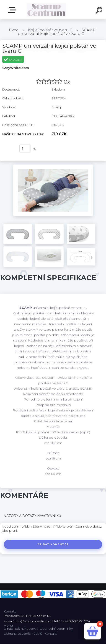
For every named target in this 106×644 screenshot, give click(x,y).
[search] (100, 11)
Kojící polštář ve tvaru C (50, 30)
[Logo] (46, 10)
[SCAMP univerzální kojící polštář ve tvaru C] (53, 166)
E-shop (13, 10)
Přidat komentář (53, 544)
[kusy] (25, 149)
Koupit (9, 149)
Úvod (14, 30)
